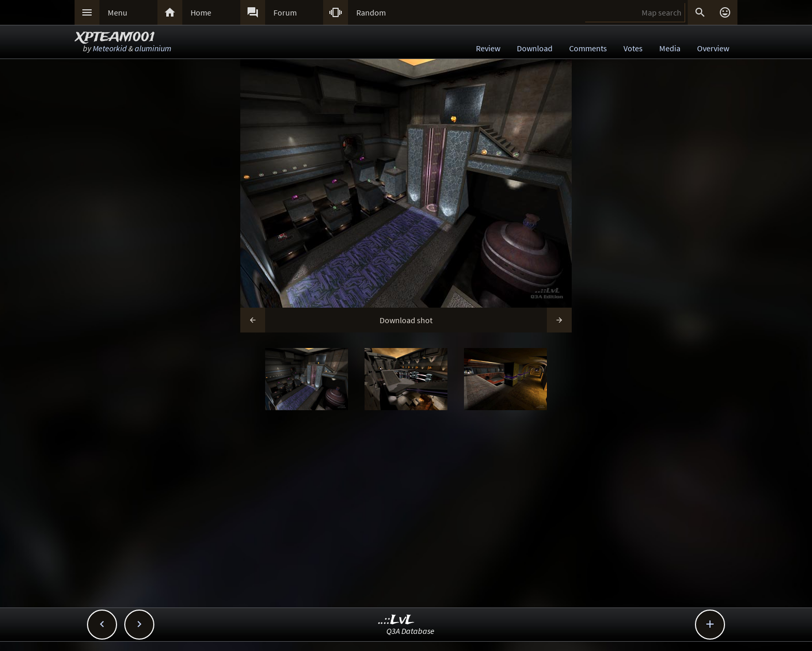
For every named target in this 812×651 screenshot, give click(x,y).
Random (371, 12)
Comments (588, 48)
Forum (285, 12)
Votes (633, 48)
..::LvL (396, 620)
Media (670, 48)
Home (201, 12)
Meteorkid (110, 48)
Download (535, 48)
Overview (713, 48)
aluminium (153, 48)
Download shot (406, 320)
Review (488, 48)
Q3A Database (410, 631)
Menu (118, 12)
